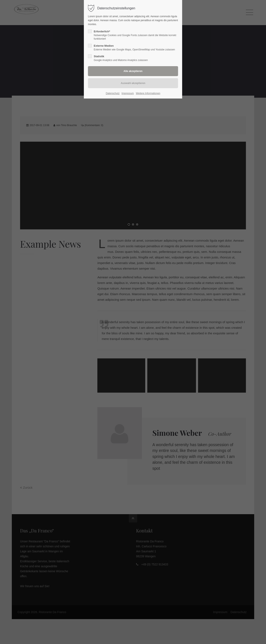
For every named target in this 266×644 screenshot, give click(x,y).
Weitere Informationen (148, 93)
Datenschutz (113, 93)
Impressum (128, 93)
